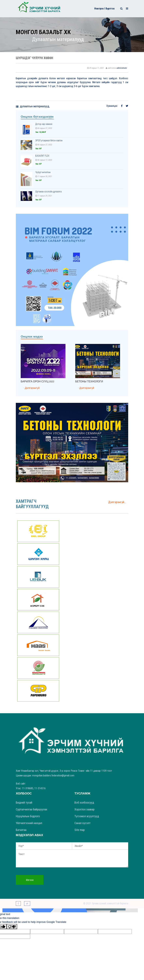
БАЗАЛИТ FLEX (42, 156)
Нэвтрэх (99, 9)
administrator (122, 68)
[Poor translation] (12, 927)
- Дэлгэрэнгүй (31, 388)
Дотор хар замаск (44, 124)
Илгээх (30, 880)
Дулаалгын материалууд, (35, 106)
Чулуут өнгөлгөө (43, 172)
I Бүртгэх (109, 9)
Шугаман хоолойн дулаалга (48, 192)
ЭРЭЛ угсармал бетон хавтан (49, 140)
